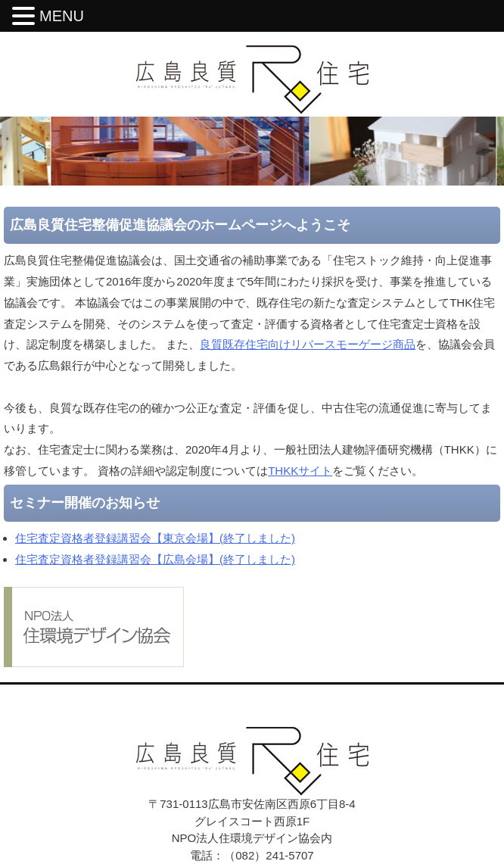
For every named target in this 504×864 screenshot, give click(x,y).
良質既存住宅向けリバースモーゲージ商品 (308, 344)
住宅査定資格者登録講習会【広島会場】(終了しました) (155, 559)
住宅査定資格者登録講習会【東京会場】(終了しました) (155, 538)
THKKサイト (300, 471)
